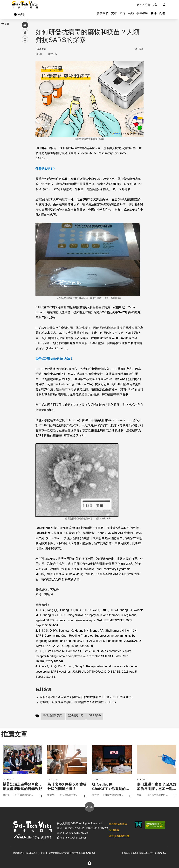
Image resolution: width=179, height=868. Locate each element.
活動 (131, 15)
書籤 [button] (25, 98)
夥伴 (154, 15)
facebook (25, 62)
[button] (163, 5)
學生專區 (142, 15)
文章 (114, 15)
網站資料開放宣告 (119, 837)
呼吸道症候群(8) (53, 716)
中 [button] (25, 84)
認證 (162, 15)
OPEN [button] (89, 808)
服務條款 (114, 831)
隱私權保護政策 (118, 825)
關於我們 (103, 15)
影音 (122, 15)
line (24, 77)
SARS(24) (95, 716)
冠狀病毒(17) (76, 716)
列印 (25, 91)
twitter (25, 69)
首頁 (5, 24)
